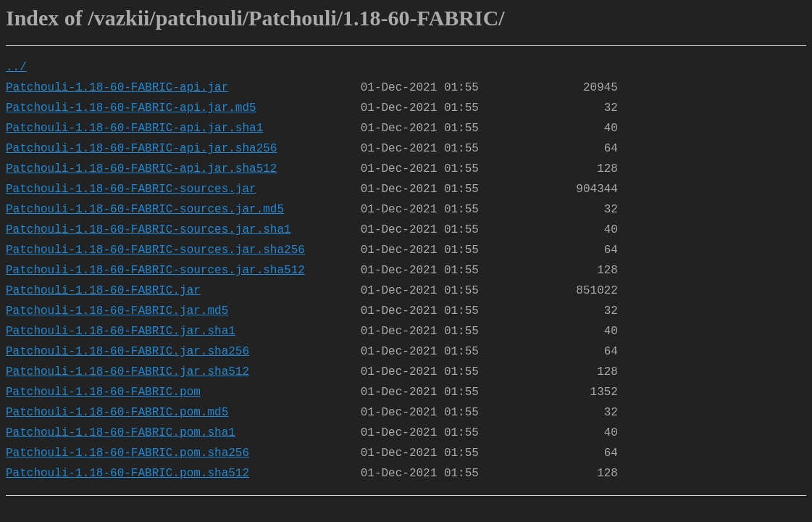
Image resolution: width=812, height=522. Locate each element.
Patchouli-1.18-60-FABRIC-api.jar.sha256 (141, 149)
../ (16, 67)
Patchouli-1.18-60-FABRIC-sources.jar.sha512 (155, 270)
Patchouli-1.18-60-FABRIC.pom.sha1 (121, 433)
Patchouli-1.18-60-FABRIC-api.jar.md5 (131, 108)
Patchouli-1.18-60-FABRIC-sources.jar (131, 189)
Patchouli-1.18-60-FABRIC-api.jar (117, 88)
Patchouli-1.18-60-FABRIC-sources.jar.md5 (145, 210)
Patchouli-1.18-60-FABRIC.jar (103, 291)
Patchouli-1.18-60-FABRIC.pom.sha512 (127, 473)
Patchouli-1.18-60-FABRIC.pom (103, 392)
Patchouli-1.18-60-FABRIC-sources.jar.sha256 (155, 250)
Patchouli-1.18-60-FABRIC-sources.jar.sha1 (148, 230)
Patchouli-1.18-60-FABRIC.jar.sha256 (127, 352)
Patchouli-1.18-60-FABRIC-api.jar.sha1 (134, 128)
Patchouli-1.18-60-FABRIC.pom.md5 (117, 413)
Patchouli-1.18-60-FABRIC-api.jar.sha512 (141, 169)
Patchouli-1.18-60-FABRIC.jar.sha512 (127, 372)
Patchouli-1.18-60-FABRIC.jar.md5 (117, 311)
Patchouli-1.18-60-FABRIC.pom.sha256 (127, 453)
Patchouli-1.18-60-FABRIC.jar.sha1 (121, 331)
